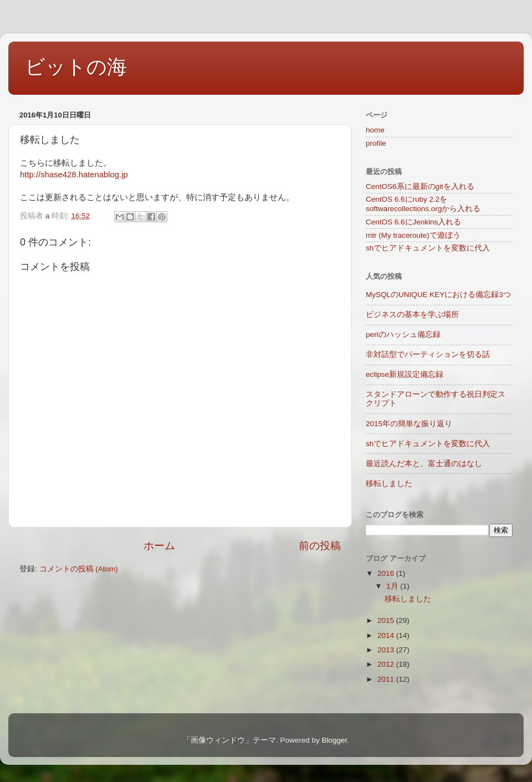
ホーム (159, 546)
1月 (393, 586)
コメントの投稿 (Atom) (79, 569)
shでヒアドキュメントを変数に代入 (428, 248)
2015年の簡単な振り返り (409, 424)
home (375, 130)
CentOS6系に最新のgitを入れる (420, 186)
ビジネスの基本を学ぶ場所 (412, 315)
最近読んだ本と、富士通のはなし (424, 464)
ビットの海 (76, 67)
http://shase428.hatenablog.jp (74, 175)
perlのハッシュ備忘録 (403, 334)
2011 (387, 679)
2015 (387, 620)
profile (376, 143)
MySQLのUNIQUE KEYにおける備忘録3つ (438, 295)
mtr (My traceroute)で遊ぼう (413, 235)
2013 (387, 650)
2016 (387, 573)
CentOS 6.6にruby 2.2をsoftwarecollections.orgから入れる (423, 204)
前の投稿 (320, 546)
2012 (387, 664)
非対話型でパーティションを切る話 (428, 354)
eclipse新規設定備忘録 (405, 374)
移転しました (389, 484)
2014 (387, 635)
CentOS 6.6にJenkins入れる (413, 222)
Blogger (334, 740)
